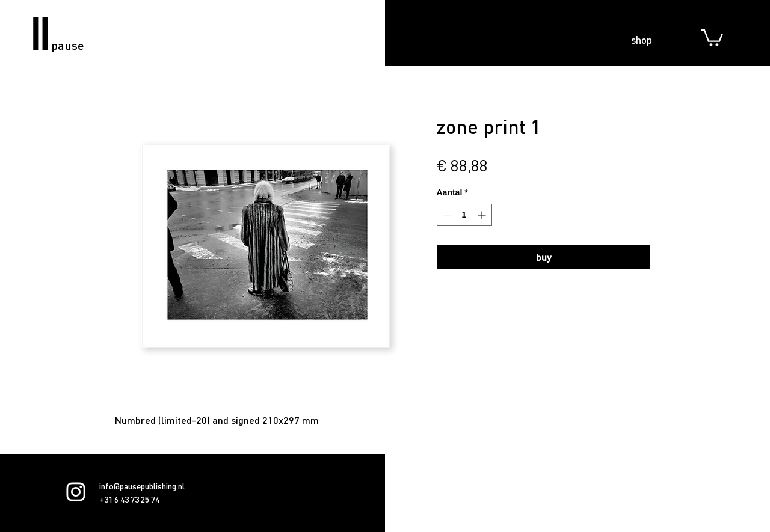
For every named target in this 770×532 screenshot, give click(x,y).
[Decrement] (446, 215)
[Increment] (483, 215)
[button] (712, 37)
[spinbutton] (464, 215)
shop (642, 40)
